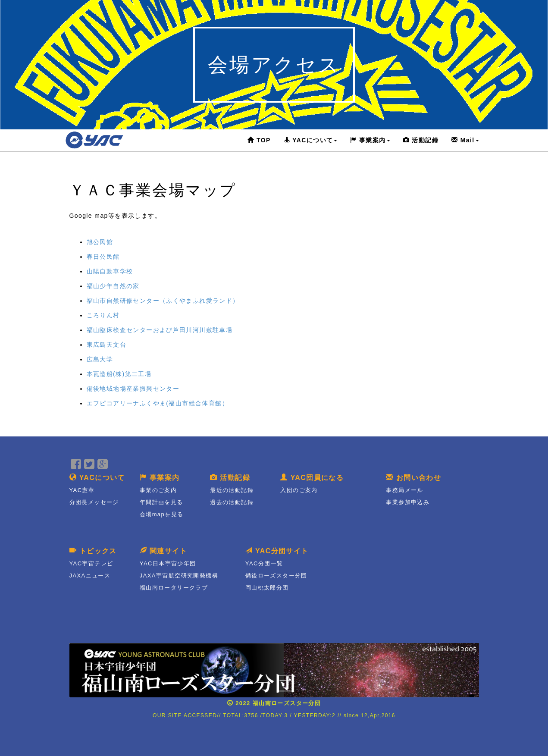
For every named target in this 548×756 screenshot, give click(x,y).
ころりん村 (103, 315)
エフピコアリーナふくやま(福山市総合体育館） (158, 403)
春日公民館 (103, 257)
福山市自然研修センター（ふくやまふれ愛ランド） (163, 301)
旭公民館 (100, 242)
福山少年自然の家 (113, 286)
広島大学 (100, 359)
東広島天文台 (106, 345)
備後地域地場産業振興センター (133, 389)
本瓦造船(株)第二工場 (119, 374)
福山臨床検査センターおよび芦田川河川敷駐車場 (160, 330)
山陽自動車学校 (110, 271)
